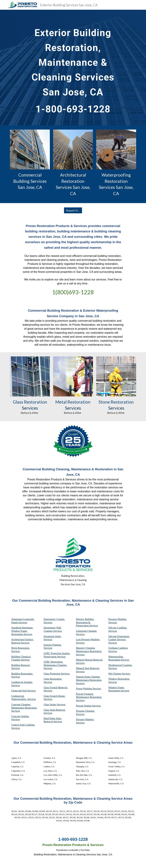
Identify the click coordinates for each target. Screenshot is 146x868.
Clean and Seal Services (23, 691)
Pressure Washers (85, 719)
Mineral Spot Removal (88, 668)
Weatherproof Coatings (120, 665)
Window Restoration (119, 679)
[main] (73, 68)
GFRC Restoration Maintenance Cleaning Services (55, 665)
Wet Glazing (115, 674)
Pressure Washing (118, 619)
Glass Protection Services (57, 674)
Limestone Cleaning (86, 631)
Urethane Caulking (118, 648)
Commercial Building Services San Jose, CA (30, 181)
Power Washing (84, 689)
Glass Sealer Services (54, 704)
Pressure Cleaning (85, 711)
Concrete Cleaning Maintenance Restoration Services (24, 708)
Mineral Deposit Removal (89, 660)
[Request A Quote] (73, 210)
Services (80, 634)
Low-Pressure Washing (88, 639)
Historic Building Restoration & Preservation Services (87, 622)
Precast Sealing (84, 706)
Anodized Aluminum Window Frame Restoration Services (22, 631)
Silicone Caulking (118, 628)
